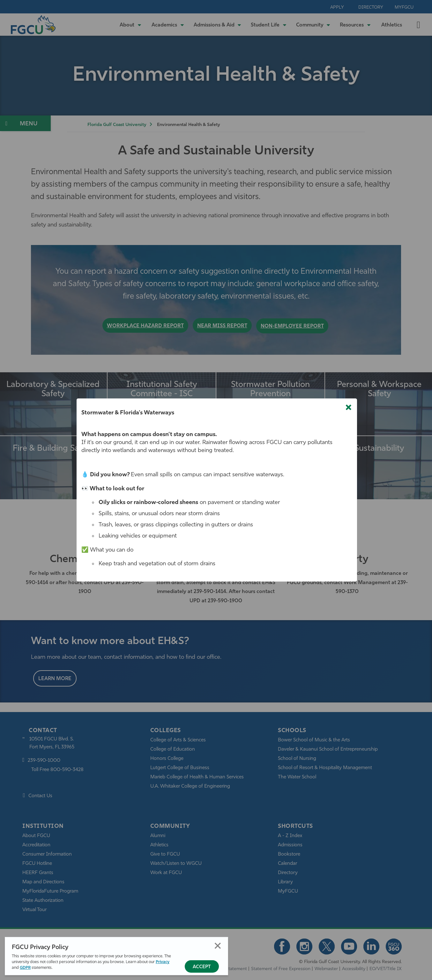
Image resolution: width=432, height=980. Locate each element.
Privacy (163, 962)
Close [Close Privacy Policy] (218, 946)
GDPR (25, 968)
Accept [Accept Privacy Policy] (202, 967)
